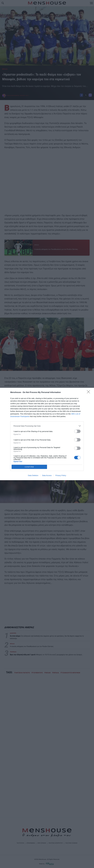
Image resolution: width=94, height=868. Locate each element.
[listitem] (47, 426)
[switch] (77, 431)
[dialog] (47, 434)
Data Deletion (33, 475)
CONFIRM (29, 467)
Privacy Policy (61, 475)
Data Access (47, 475)
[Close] (89, 393)
